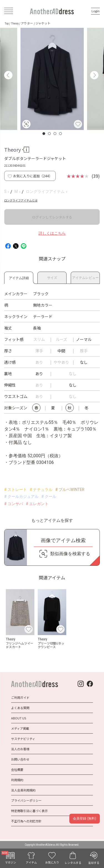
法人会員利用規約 (23, 790)
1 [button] (44, 134)
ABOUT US (19, 718)
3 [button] (55, 134)
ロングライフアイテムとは (21, 200)
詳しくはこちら (52, 233)
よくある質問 (20, 708)
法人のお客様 (20, 749)
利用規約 (17, 780)
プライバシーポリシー (26, 800)
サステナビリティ (23, 739)
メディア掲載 (20, 728)
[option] (52, 79)
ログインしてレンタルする (52, 217)
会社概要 (17, 769)
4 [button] (61, 134)
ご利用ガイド (20, 697)
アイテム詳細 (19, 277)
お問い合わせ (20, 759)
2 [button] (50, 134)
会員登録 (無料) (84, 818)
